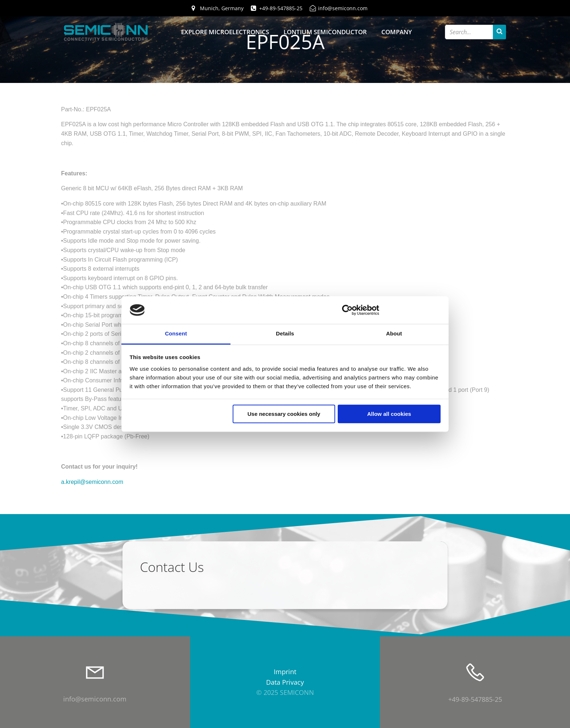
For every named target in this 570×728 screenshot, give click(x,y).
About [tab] (394, 334)
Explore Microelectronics (225, 32)
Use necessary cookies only (284, 414)
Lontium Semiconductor (325, 32)
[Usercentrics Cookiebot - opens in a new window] (347, 310)
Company (397, 32)
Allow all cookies (389, 414)
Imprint (285, 672)
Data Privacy (285, 682)
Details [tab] (285, 334)
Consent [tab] (176, 334)
